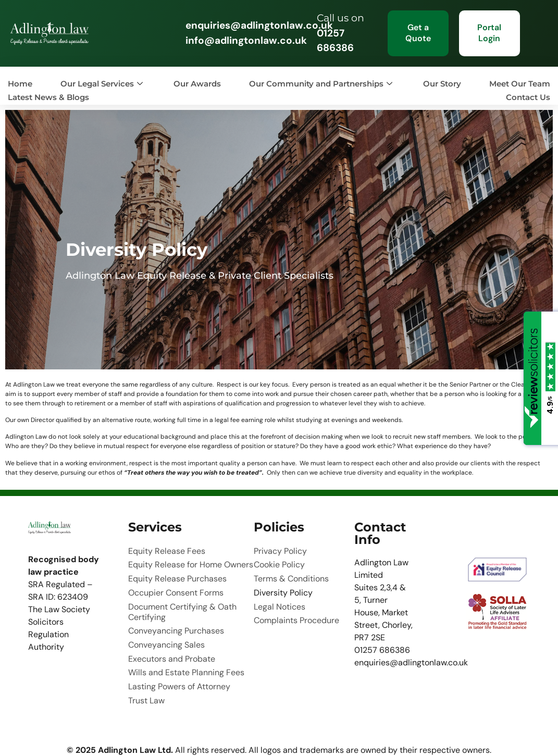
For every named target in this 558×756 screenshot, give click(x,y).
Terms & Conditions (291, 570)
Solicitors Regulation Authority (48, 634)
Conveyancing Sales (166, 622)
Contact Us (528, 97)
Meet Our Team (520, 84)
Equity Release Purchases (177, 570)
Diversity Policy (283, 580)
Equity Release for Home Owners (191, 560)
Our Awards (197, 84)
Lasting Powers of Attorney (179, 653)
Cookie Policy (279, 560)
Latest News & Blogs (48, 97)
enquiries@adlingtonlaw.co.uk (259, 25)
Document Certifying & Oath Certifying (182, 596)
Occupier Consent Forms (176, 580)
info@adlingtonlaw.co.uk (246, 40)
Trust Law (146, 664)
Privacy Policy (280, 549)
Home (20, 84)
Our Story (442, 84)
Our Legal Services (102, 84)
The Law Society (59, 609)
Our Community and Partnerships (321, 84)
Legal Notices (280, 591)
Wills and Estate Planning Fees (186, 643)
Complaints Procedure (296, 601)
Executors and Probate (172, 633)
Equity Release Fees (167, 549)
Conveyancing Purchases (176, 612)
